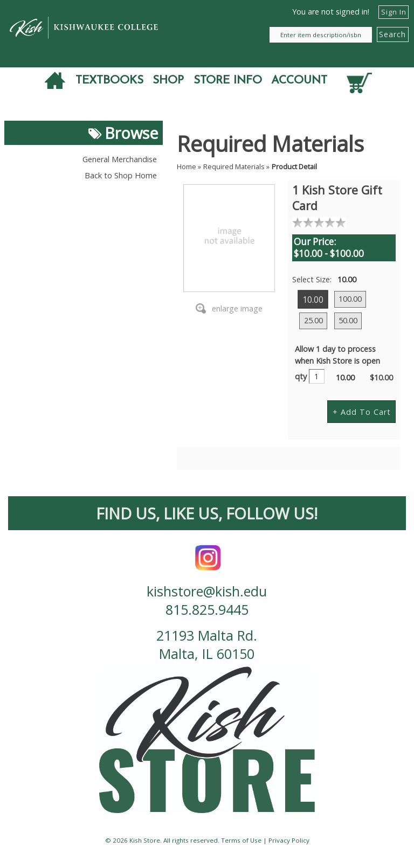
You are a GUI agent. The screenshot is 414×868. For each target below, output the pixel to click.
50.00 (348, 320)
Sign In (394, 12)
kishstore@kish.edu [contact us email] (207, 591)
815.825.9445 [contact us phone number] (207, 609)
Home (187, 166)
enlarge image (237, 308)
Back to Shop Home (121, 175)
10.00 (313, 299)
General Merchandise (120, 159)
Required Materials (234, 166)
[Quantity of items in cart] (361, 81)
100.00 (350, 299)
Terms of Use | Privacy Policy (265, 840)
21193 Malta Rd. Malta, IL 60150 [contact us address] (207, 644)
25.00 (313, 320)
